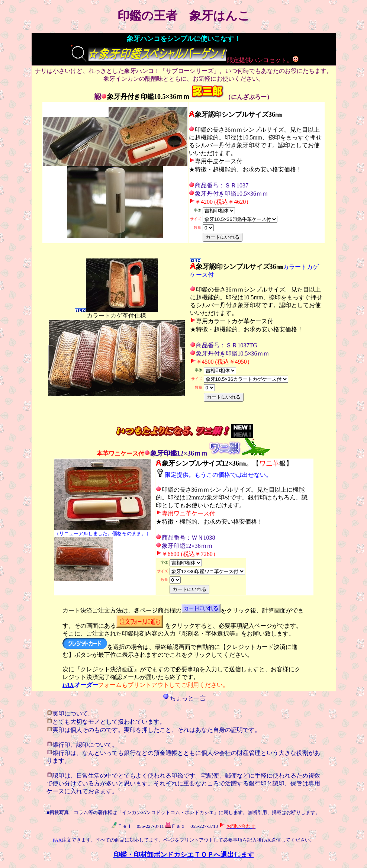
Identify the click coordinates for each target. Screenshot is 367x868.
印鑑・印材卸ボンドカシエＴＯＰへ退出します (184, 855)
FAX (68, 685)
